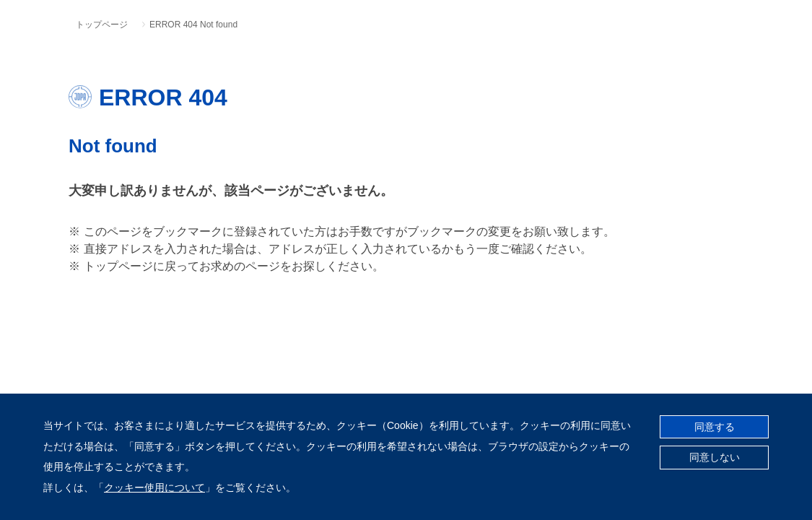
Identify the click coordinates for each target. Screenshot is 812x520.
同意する (715, 427)
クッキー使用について (154, 487)
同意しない (715, 457)
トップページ (102, 25)
